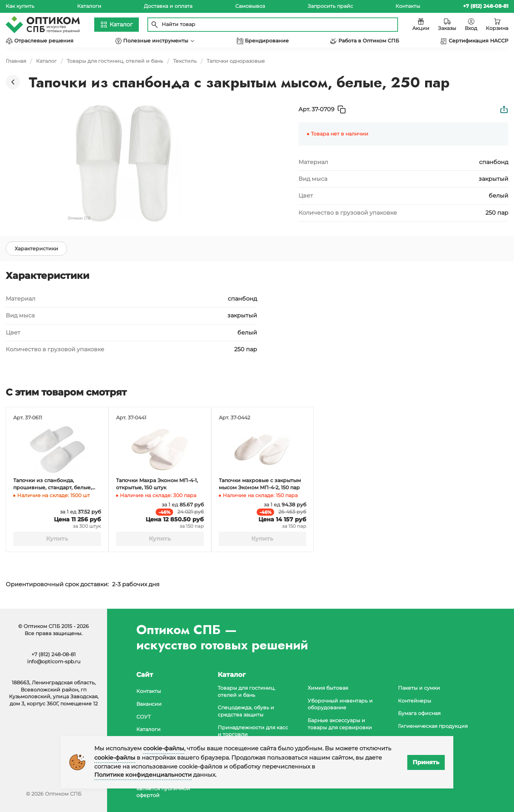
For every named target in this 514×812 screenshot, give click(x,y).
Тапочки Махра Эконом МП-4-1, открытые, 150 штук (157, 484)
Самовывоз (250, 6)
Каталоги (89, 6)
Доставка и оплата (168, 6)
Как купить (20, 6)
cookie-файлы (164, 748)
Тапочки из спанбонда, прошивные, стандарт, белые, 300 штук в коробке (52, 484)
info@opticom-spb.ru (54, 662)
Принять (426, 762)
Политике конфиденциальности (143, 775)
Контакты (408, 6)
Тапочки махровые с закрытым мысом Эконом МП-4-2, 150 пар (260, 484)
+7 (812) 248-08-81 (54, 654)
